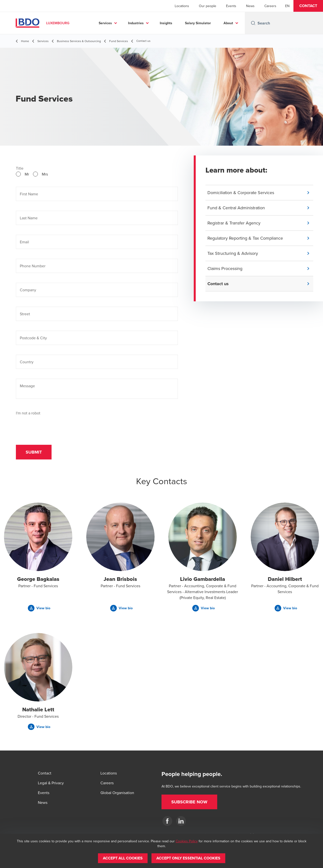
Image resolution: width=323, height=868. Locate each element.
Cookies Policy (187, 841)
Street (25, 314)
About (228, 23)
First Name (29, 194)
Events (231, 6)
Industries (136, 23)
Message (27, 386)
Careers (270, 6)
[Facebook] (167, 821)
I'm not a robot (28, 413)
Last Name (29, 218)
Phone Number (33, 266)
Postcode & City (33, 338)
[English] (287, 6)
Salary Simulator (198, 23)
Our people (208, 6)
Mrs (45, 174)
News (250, 6)
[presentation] (53, 425)
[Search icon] (253, 23)
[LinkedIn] (181, 821)
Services (105, 23)
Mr (27, 174)
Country (27, 362)
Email (24, 242)
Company (28, 290)
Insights (166, 23)
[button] (308, 6)
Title (20, 168)
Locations (182, 6)
